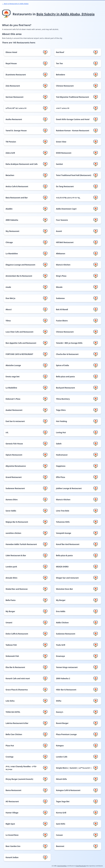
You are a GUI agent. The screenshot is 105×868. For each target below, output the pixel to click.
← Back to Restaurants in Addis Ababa (15, 4)
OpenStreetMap (62, 866)
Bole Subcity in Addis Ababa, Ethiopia (66, 14)
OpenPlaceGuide (81, 866)
